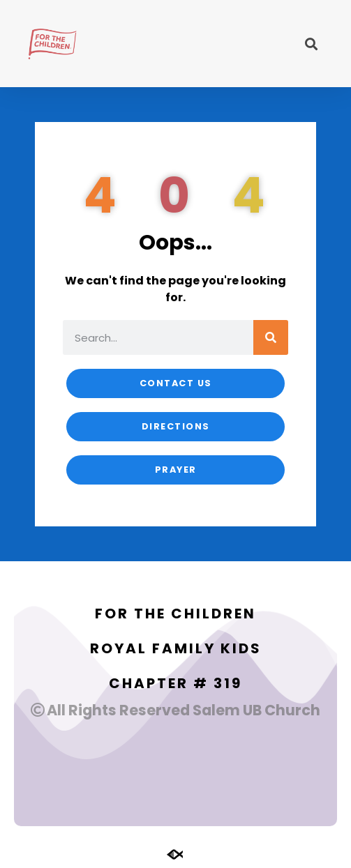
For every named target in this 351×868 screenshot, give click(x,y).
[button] (312, 44)
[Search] (271, 337)
